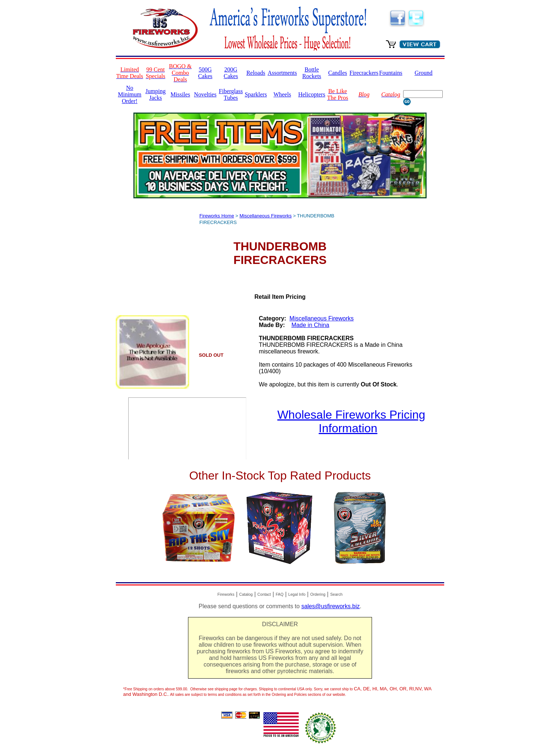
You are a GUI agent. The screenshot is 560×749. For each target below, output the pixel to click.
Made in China (310, 325)
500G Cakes (205, 73)
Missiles (180, 94)
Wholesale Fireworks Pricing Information (351, 421)
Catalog (246, 594)
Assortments (282, 73)
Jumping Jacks (156, 94)
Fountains (391, 73)
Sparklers (256, 94)
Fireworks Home (217, 216)
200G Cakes (231, 73)
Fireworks (226, 594)
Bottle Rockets (312, 73)
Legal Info (297, 594)
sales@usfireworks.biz (330, 606)
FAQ (279, 594)
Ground (423, 73)
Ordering (318, 594)
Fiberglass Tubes (231, 94)
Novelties (205, 94)
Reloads (256, 73)
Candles (338, 73)
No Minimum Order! (130, 94)
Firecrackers (364, 73)
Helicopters (312, 94)
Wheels (282, 94)
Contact (264, 594)
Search (336, 594)
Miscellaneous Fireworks (265, 216)
